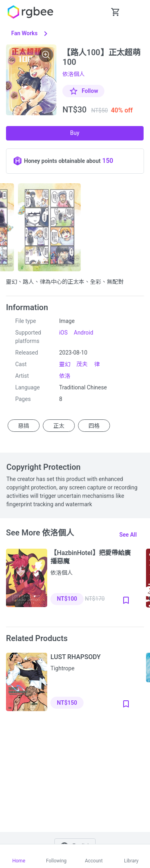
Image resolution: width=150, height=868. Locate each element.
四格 (94, 425)
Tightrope (62, 668)
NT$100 (67, 599)
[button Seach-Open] (96, 12)
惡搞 (24, 425)
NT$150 (67, 703)
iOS (63, 333)
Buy (75, 133)
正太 (59, 425)
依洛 (65, 376)
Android (84, 333)
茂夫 (82, 364)
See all (128, 535)
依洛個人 (74, 74)
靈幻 (65, 364)
